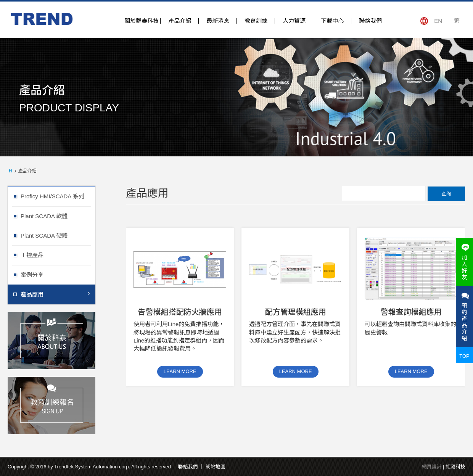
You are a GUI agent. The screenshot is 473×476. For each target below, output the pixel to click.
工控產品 (58, 255)
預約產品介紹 (464, 317)
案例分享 (58, 274)
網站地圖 (216, 467)
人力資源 (294, 21)
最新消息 (218, 21)
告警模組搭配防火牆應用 (180, 312)
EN (438, 21)
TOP (464, 356)
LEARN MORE (180, 371)
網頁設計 (431, 467)
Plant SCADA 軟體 (58, 216)
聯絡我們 (370, 21)
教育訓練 (256, 21)
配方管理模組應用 (296, 312)
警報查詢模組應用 (411, 312)
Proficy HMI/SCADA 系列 (58, 196)
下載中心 (332, 21)
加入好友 (464, 262)
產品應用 (55, 294)
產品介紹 (180, 21)
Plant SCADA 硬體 (58, 235)
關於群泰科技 (142, 21)
